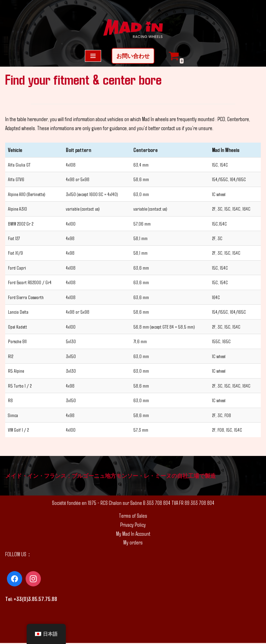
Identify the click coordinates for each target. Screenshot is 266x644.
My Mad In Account (133, 534)
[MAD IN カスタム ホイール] (133, 29)
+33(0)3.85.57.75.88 (35, 600)
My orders (133, 543)
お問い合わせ (133, 56)
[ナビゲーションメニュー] (93, 56)
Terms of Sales (133, 516)
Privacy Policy (133, 525)
